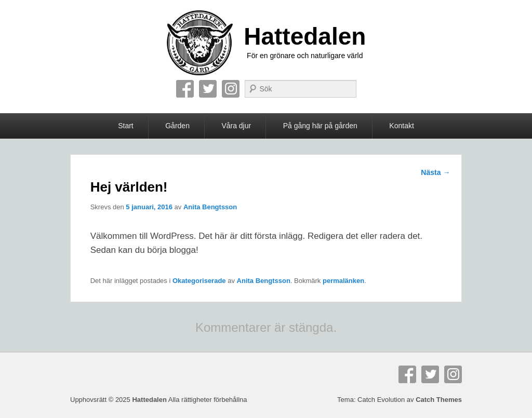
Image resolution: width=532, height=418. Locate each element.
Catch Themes (439, 400)
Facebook (185, 89)
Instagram (231, 89)
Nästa (435, 172)
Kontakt (401, 126)
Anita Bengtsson (210, 207)
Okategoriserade (199, 281)
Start (126, 126)
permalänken (343, 281)
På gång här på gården (320, 126)
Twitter (208, 89)
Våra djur (236, 126)
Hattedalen (305, 36)
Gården (177, 126)
